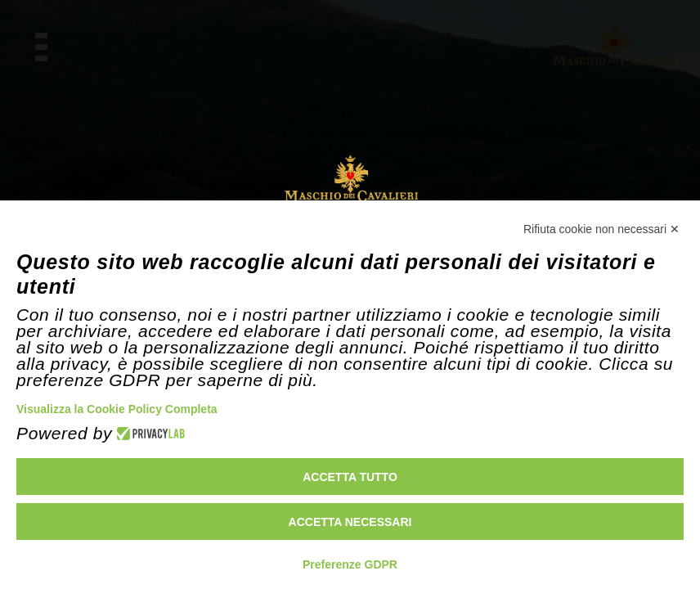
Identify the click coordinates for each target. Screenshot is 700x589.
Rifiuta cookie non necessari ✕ (601, 229)
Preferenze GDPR (350, 564)
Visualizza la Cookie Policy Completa (117, 409)
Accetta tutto (350, 477)
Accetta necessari (350, 522)
